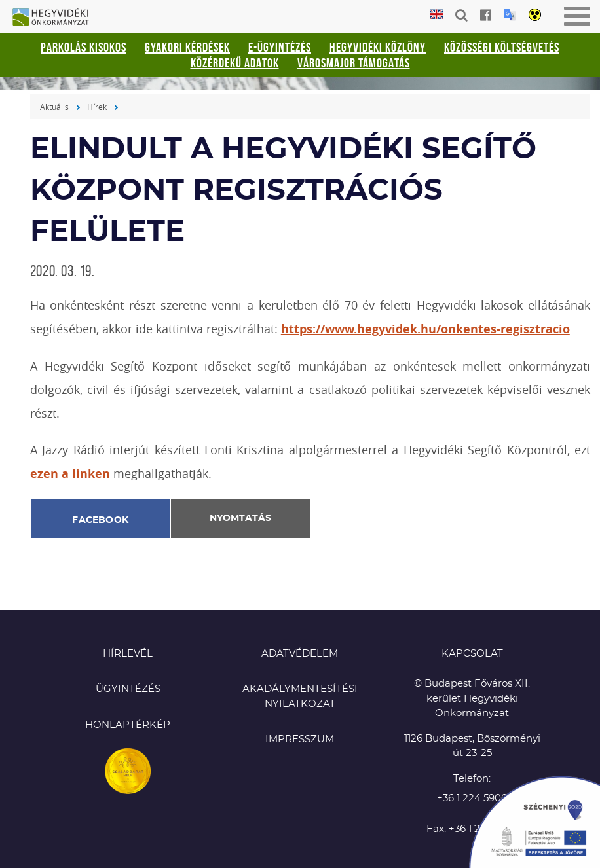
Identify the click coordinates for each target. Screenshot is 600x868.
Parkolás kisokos (84, 47)
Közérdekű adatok (235, 63)
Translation (510, 15)
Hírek (97, 107)
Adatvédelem (300, 654)
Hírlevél (128, 654)
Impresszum (300, 739)
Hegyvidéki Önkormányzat (56, 18)
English (437, 15)
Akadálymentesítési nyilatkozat (300, 696)
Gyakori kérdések (187, 47)
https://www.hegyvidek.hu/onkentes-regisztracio (425, 329)
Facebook (100, 520)
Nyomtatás (240, 518)
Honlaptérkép (128, 725)
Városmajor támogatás (354, 63)
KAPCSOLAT (472, 654)
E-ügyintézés (280, 47)
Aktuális (54, 107)
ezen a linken (70, 474)
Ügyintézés (128, 689)
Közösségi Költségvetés (502, 47)
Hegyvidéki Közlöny (378, 47)
